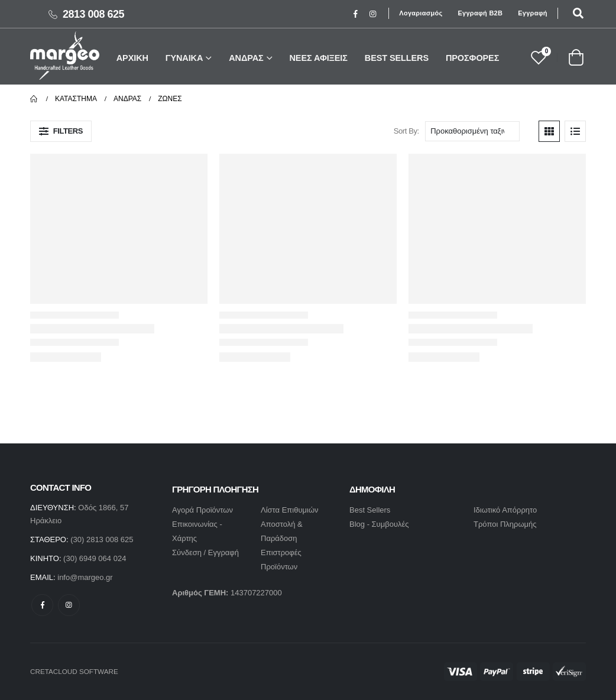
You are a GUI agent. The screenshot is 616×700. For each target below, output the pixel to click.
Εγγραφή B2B (480, 13)
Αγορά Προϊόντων (202, 510)
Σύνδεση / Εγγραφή (205, 552)
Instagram (69, 605)
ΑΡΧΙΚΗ (132, 58)
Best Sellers (370, 510)
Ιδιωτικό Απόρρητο (505, 510)
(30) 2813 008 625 (102, 539)
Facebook (42, 605)
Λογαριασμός (421, 13)
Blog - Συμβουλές (379, 524)
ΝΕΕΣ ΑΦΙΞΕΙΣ (319, 58)
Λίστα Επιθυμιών (290, 510)
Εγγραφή (533, 13)
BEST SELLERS (397, 58)
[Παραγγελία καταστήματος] (472, 131)
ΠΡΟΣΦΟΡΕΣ (472, 58)
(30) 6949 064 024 (95, 558)
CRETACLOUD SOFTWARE (74, 671)
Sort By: (406, 131)
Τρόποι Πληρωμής (505, 524)
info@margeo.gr (85, 577)
